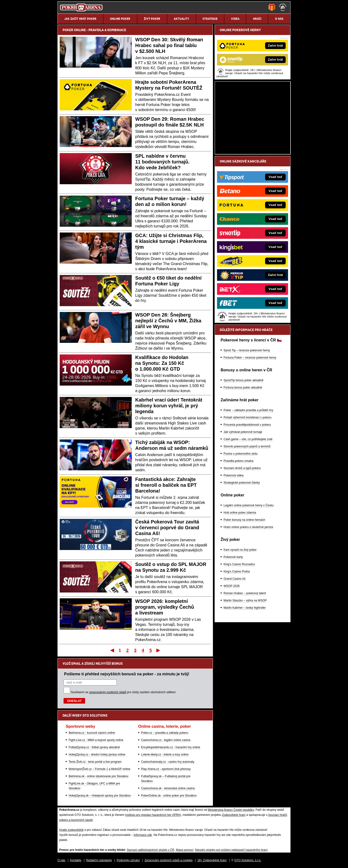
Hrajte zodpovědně (71, 830)
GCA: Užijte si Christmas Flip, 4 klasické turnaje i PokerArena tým (171, 241)
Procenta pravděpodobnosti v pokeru (247, 425)
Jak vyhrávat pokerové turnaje (243, 432)
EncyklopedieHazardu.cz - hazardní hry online (171, 747)
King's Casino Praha (237, 572)
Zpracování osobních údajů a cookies (169, 860)
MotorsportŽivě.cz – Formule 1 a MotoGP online (99, 769)
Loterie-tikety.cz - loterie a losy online (165, 755)
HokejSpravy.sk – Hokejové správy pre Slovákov (100, 796)
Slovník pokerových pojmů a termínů (247, 446)
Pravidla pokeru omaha (238, 461)
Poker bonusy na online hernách (244, 520)
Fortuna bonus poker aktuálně (243, 388)
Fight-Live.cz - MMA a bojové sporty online (96, 740)
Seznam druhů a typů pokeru (242, 468)
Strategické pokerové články (242, 483)
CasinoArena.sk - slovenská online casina (168, 788)
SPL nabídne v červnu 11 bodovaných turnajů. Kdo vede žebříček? (162, 162)
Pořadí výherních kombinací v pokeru (247, 417)
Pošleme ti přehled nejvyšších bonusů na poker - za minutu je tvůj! (127, 674)
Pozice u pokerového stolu (241, 454)
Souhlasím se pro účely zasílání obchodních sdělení (123, 692)
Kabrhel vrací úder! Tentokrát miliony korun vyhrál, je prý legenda (169, 406)
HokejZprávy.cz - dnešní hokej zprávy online (97, 755)
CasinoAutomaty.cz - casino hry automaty (168, 762)
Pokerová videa (234, 475)
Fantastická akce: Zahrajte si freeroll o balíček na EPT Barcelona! (166, 485)
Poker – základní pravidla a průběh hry (248, 410)
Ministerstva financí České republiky (231, 810)
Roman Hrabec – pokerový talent (245, 593)
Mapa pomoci (185, 850)
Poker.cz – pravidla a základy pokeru (165, 733)
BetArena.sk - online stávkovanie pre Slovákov (98, 776)
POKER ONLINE (74, 30)
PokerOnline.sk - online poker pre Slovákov (169, 796)
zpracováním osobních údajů (108, 692)
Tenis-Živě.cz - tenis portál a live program (95, 762)
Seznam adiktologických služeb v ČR (150, 850)
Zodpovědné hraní (234, 815)
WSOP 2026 (232, 586)
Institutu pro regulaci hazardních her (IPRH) (153, 815)
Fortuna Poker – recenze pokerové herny (250, 358)
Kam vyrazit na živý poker (240, 550)
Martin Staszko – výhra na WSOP (245, 600)
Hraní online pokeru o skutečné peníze (248, 527)
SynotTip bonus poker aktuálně (243, 380)
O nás (61, 860)
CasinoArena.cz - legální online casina (166, 740)
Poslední (159, 650)
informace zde (143, 835)
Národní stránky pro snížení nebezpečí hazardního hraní (231, 850)
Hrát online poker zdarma (240, 513)
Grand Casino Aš (235, 579)
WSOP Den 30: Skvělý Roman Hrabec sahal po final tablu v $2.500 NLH (169, 45)
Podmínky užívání (128, 860)
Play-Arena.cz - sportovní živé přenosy (166, 769)
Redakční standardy (99, 860)
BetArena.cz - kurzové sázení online (92, 733)
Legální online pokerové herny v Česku (249, 505)
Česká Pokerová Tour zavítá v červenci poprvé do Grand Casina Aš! (167, 528)
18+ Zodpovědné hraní (212, 860)
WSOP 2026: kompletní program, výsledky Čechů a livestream (165, 607)
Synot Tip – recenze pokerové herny (247, 350)
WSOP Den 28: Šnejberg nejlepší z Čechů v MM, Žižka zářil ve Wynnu (168, 321)
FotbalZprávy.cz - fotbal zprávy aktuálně (94, 747)
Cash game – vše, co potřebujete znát (248, 439)
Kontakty (76, 860)
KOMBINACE (117, 30)
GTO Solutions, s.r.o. (248, 860)
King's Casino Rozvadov (239, 564)
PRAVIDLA (96, 30)
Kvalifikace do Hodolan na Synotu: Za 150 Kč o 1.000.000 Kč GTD (162, 363)
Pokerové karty (233, 557)
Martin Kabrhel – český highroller (245, 608)
